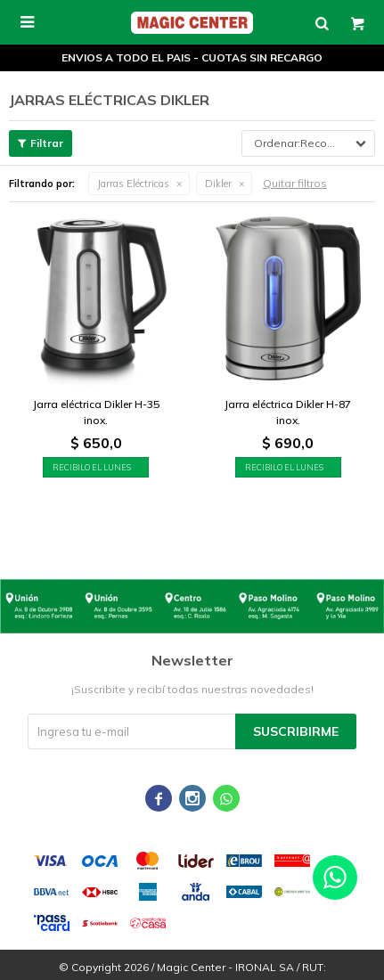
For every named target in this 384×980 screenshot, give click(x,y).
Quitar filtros (295, 183)
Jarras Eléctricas (133, 184)
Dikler (218, 184)
